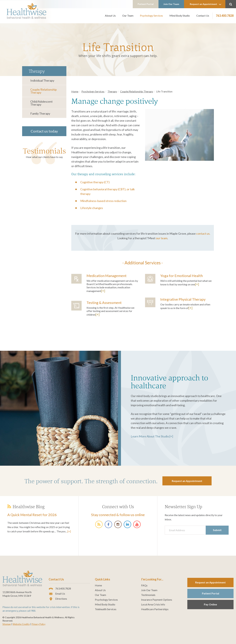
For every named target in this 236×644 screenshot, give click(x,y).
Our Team (128, 16)
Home (75, 91)
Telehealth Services (106, 609)
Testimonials (44, 151)
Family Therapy (40, 113)
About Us (110, 16)
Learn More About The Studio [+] (152, 436)
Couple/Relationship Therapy (44, 91)
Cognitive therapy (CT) (95, 182)
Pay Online (210, 604)
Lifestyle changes (92, 208)
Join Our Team (171, 4)
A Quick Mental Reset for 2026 (32, 515)
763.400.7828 (225, 16)
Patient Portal (146, 4)
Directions (58, 599)
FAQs (144, 585)
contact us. (203, 233)
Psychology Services (151, 16)
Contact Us (203, 16)
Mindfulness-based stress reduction (103, 201)
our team (162, 238)
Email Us (57, 594)
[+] (103, 291)
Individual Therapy (42, 80)
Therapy (112, 91)
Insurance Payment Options (157, 600)
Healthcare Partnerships (155, 609)
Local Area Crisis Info (153, 604)
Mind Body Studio (180, 16)
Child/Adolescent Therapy (41, 103)
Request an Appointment (206, 4)
